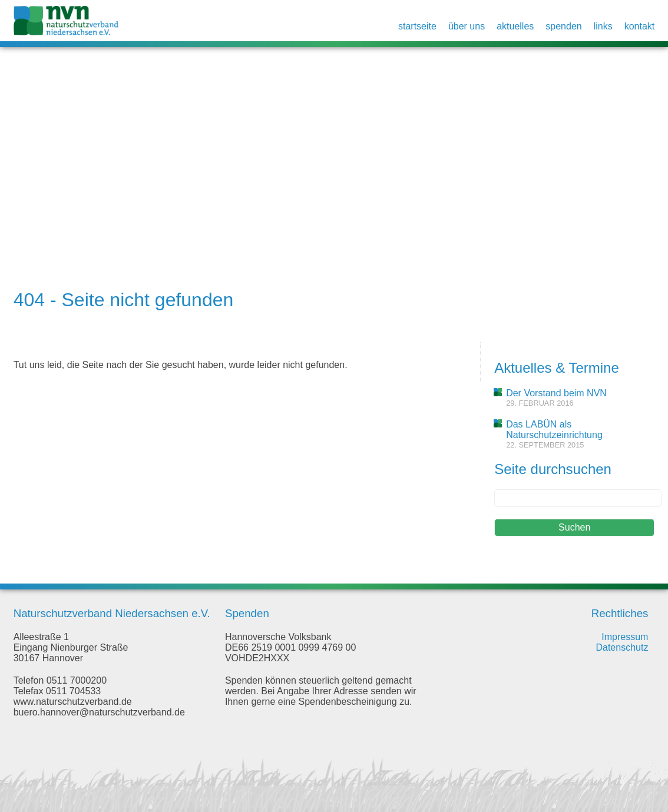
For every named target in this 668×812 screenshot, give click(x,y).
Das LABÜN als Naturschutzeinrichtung (554, 430)
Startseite (417, 26)
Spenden (563, 26)
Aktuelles (515, 26)
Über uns (467, 26)
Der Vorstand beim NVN (556, 393)
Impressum (625, 637)
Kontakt (640, 26)
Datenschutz (622, 647)
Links (603, 26)
